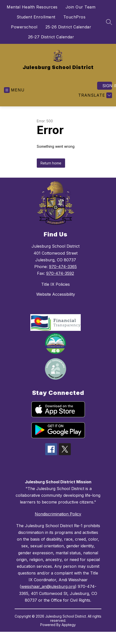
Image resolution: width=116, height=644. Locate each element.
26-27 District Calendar (51, 37)
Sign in (107, 86)
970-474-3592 (60, 273)
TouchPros (75, 17)
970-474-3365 (63, 267)
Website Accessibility (56, 294)
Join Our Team (81, 7)
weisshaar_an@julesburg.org (48, 586)
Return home (51, 163)
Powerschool (24, 27)
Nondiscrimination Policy (58, 514)
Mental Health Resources (32, 7)
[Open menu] (14, 90)
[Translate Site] (95, 95)
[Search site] (109, 22)
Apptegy (69, 625)
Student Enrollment (36, 17)
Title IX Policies (56, 284)
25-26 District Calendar (68, 27)
